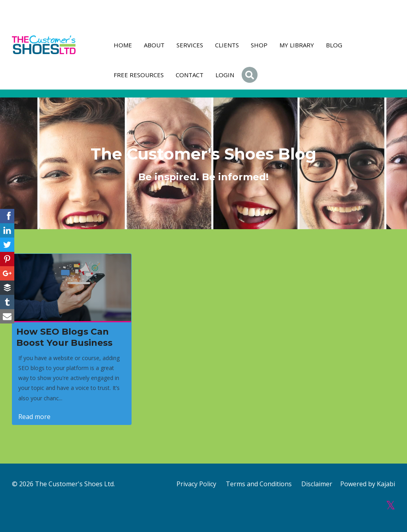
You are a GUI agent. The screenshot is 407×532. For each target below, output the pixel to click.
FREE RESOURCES (139, 75)
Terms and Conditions (259, 484)
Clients (227, 45)
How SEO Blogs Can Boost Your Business (64, 337)
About (154, 45)
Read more (34, 417)
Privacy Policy (196, 484)
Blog (334, 45)
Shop (259, 45)
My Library (297, 45)
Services (190, 45)
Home (123, 45)
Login (225, 75)
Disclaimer (317, 484)
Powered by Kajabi (368, 484)
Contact (190, 75)
